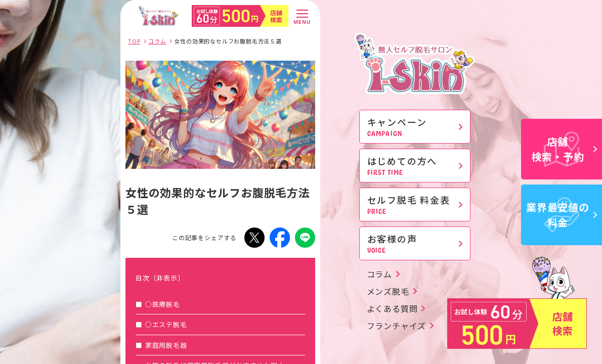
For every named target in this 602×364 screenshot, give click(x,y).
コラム (379, 274)
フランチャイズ (397, 326)
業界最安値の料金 (562, 215)
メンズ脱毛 (388, 291)
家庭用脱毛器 (166, 345)
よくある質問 (392, 308)
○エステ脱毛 (166, 324)
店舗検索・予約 (565, 149)
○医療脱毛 (163, 304)
